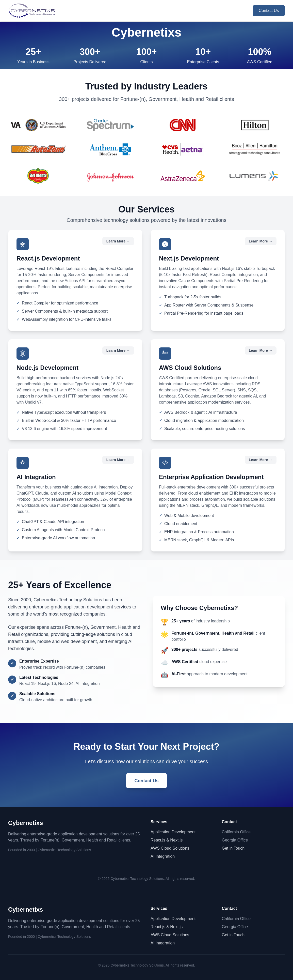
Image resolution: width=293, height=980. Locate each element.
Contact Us (269, 11)
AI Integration (163, 856)
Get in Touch (233, 848)
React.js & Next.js (167, 840)
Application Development (173, 832)
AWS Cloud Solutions (170, 848)
